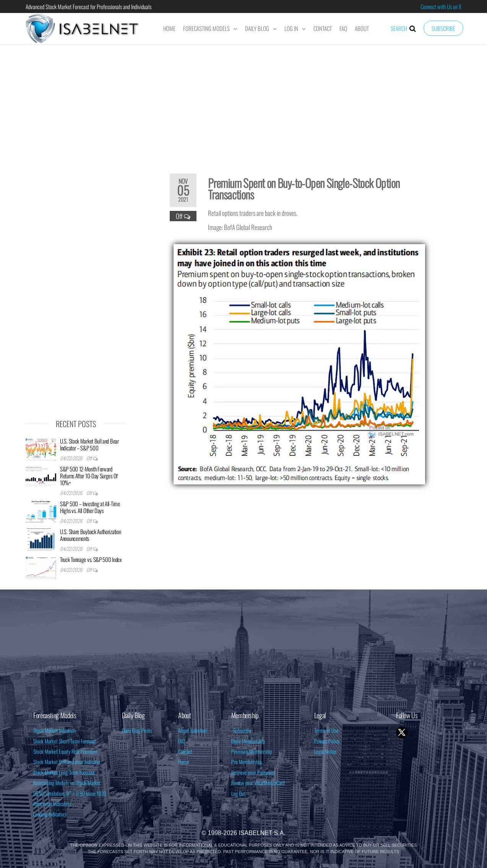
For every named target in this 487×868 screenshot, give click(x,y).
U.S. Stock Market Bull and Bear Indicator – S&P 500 (89, 444)
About (362, 28)
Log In (291, 28)
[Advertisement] (243, 104)
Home (169, 28)
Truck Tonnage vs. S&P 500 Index (91, 559)
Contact (323, 28)
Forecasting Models (206, 28)
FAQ (343, 28)
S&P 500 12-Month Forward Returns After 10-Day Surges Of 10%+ (89, 476)
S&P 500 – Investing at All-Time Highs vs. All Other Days (90, 507)
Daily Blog (257, 28)
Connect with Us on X (441, 6)
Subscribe (443, 28)
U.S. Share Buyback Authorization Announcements (90, 535)
